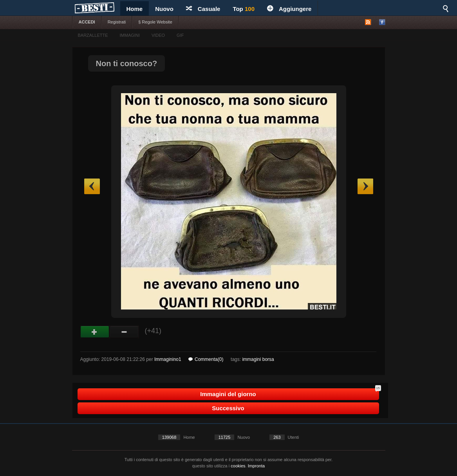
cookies (238, 466)
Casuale (203, 9)
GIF (180, 35)
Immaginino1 (168, 359)
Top (244, 9)
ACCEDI (87, 22)
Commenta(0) (206, 359)
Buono (95, 332)
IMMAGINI (130, 35)
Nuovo (164, 9)
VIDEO (158, 35)
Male (124, 332)
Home (135, 9)
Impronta (256, 466)
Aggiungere (289, 9)
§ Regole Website (155, 22)
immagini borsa (258, 359)
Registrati (117, 22)
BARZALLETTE (93, 35)
